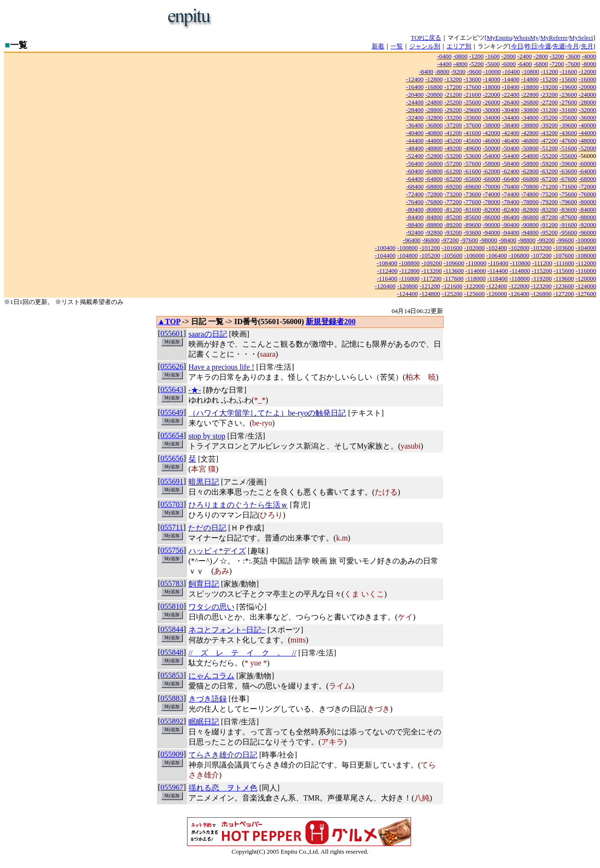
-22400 (511, 95)
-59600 (568, 163)
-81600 (472, 209)
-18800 (530, 87)
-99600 (565, 240)
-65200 (453, 179)
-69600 (472, 186)
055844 (172, 629)
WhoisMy (526, 38)
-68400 (415, 186)
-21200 (453, 95)
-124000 (586, 286)
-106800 (519, 255)
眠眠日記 (204, 722)
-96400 (412, 240)
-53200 (453, 156)
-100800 (407, 248)
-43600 (568, 133)
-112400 (387, 271)
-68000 (587, 179)
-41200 (453, 133)
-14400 (511, 79)
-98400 (507, 240)
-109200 (431, 263)
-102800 (519, 248)
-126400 (519, 294)
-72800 (434, 194)
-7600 (573, 64)
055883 (172, 698)
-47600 (568, 141)
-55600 (568, 156)
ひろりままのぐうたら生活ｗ (238, 505)
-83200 (549, 209)
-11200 (549, 72)
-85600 (472, 217)
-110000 (476, 263)
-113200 (431, 271)
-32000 (587, 110)
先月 (587, 46)
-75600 (568, 194)
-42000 (492, 133)
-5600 (492, 64)
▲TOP (169, 321)
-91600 (568, 225)
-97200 (450, 240)
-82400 (511, 209)
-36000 (587, 118)
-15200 (549, 79)
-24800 (434, 102)
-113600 (453, 271)
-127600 (586, 294)
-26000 (492, 102)
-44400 (415, 141)
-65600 (472, 179)
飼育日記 (204, 584)
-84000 (587, 209)
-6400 (524, 64)
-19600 (568, 87)
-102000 (474, 248)
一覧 (397, 46)
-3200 (556, 56)
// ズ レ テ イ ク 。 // (243, 653)
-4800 (460, 64)
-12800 (434, 79)
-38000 (492, 125)
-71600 (568, 186)
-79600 (568, 202)
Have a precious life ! (222, 367)
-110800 (520, 263)
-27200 (549, 102)
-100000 (586, 240)
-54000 (492, 156)
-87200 (549, 217)
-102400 (496, 248)
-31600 (568, 110)
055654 (172, 435)
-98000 (488, 240)
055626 (172, 366)
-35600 (568, 118)
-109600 (454, 263)
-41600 (472, 133)
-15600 (568, 79)
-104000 (586, 248)
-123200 (541, 286)
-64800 (434, 179)
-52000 (587, 148)
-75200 (549, 194)
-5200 (477, 64)
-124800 (430, 294)
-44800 (434, 141)
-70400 (511, 186)
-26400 (511, 102)
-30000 (492, 110)
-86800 (530, 217)
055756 (172, 550)
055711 (172, 527)
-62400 (511, 171)
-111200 (542, 263)
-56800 (434, 163)
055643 (172, 389)
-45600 (472, 141)
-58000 (492, 163)
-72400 (415, 194)
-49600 (472, 148)
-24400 (415, 102)
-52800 (434, 156)
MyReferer (554, 38)
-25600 (472, 102)
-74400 (511, 194)
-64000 (587, 171)
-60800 (434, 171)
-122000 (474, 286)
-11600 (568, 72)
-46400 (511, 141)
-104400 (385, 255)
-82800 (530, 209)
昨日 (531, 46)
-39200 (549, 125)
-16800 (434, 87)
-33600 (472, 118)
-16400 (415, 87)
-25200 (453, 102)
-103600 (563, 248)
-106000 (474, 255)
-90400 (511, 225)
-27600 (568, 102)
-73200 (453, 194)
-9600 (474, 72)
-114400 (498, 271)
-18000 (492, 87)
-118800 (519, 278)
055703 (172, 504)
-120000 (586, 278)
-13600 (472, 79)
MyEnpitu (499, 38)
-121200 (430, 286)
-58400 (511, 163)
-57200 (453, 163)
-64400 (415, 179)
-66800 (530, 179)
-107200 (541, 255)
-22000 (492, 95)
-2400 (524, 56)
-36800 (434, 125)
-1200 (477, 56)
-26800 (530, 102)
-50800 (530, 148)
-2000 (509, 56)
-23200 (549, 95)
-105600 (452, 255)
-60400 (415, 171)
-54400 (511, 156)
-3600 (573, 56)
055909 (172, 754)
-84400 (415, 217)
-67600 (568, 179)
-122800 (519, 286)
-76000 (587, 194)
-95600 (568, 232)
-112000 (586, 263)
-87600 (568, 217)
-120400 (385, 286)
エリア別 (459, 46)
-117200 (431, 278)
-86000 (492, 217)
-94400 (511, 232)
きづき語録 (208, 699)
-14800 (530, 79)
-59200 (549, 163)
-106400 (496, 255)
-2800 (541, 56)
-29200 (453, 110)
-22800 (530, 95)
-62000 (492, 171)
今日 (517, 46)
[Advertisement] (332, 18)
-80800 (434, 209)
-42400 (511, 133)
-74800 (530, 194)
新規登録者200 (331, 321)
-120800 (407, 286)
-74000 (492, 194)
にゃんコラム (211, 676)
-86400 (511, 217)
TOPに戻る (426, 38)
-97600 (469, 240)
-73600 (472, 194)
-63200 (549, 171)
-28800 (434, 110)
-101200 (430, 248)
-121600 (452, 286)
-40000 (587, 125)
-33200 (453, 118)
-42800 (530, 133)
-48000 (587, 141)
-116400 (387, 278)
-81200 (453, 209)
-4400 (444, 64)
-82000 (492, 209)
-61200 (453, 171)
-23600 (568, 95)
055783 (172, 583)
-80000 (587, 202)
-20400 (415, 95)
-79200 (549, 202)
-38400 (511, 125)
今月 (573, 46)
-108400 (387, 263)
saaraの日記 (208, 334)
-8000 (589, 64)
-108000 (586, 255)
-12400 (415, 79)
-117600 (453, 278)
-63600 (568, 171)
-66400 (511, 179)
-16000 (587, 79)
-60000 (587, 163)
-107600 (563, 255)
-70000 (492, 186)
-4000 (589, 56)
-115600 (564, 271)
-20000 (587, 87)
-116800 (409, 278)
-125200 (452, 294)
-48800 (434, 148)
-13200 (453, 79)
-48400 (415, 148)
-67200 (549, 179)
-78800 (530, 202)
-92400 (415, 232)
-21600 (472, 95)
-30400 (511, 110)
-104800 (407, 255)
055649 (172, 412)
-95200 (549, 232)
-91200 (549, 225)
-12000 (587, 72)
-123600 (563, 286)
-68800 (434, 186)
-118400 (497, 278)
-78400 (511, 202)
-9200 (458, 72)
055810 (172, 606)
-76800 (434, 202)
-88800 (434, 225)
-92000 (587, 225)
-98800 (527, 240)
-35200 (549, 118)
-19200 (549, 87)
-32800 (434, 118)
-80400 (415, 209)
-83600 (568, 209)
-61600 (472, 171)
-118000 (475, 278)
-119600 (564, 278)
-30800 (530, 110)
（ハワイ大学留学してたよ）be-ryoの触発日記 (267, 413)
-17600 (472, 87)
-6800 (541, 64)
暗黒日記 (204, 482)
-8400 (426, 72)
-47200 (549, 141)
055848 (172, 652)
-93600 (472, 232)
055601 (172, 333)
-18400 (511, 87)
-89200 (453, 225)
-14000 (492, 79)
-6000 (509, 64)
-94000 (492, 232)
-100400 (385, 248)
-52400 (415, 156)
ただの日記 (207, 528)
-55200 (549, 156)
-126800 (541, 294)
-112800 (409, 271)
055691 (172, 481)
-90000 (492, 225)
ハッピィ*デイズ (217, 551)
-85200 (453, 217)
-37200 (453, 125)
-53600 (472, 156)
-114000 (476, 271)
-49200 (453, 148)
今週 (545, 46)
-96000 (587, 232)
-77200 (453, 202)
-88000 (587, 217)
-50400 (511, 148)
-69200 (453, 186)
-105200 (430, 255)
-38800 (530, 125)
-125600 (474, 294)
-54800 (530, 156)
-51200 (549, 148)
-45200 (453, 141)
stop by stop (207, 436)
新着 (378, 46)
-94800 (530, 232)
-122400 (496, 286)
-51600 (568, 148)
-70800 (530, 186)
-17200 (453, 87)
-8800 (442, 72)
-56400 (415, 163)
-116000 (586, 271)
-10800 (530, 72)
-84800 (434, 217)
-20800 (434, 95)
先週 (559, 46)
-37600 (472, 125)
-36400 (415, 125)
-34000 (492, 118)
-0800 (460, 56)
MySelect (581, 38)
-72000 (587, 186)
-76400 (415, 202)
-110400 (498, 263)
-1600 (492, 56)
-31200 (549, 110)
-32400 (415, 118)
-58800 (530, 163)
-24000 (587, 95)
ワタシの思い (211, 607)
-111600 (564, 263)
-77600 (472, 202)
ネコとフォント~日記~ (227, 630)
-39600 (568, 125)
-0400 (444, 56)
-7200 (556, 64)
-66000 (492, 179)
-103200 (541, 248)
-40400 (415, 133)
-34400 (511, 118)
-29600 (472, 110)
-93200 (453, 232)
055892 (172, 721)
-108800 (409, 263)
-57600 (472, 163)
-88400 (415, 225)
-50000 (492, 148)
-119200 (541, 278)
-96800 (431, 240)
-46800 (530, 141)
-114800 (520, 271)
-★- (195, 390)
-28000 (587, 102)
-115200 (542, 271)
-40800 (434, 133)
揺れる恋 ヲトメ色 (223, 788)
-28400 (415, 110)
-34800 (530, 118)
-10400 (511, 72)
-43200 (549, 133)
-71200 (549, 186)
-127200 (563, 294)
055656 (172, 458)
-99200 (546, 240)
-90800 (530, 225)
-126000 (496, 294)
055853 (172, 675)
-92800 (434, 232)
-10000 (492, 72)
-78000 (492, 202)
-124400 (407, 294)
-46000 (492, 141)
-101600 (452, 248)
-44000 (587, 133)
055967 (172, 787)
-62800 (530, 171)
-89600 (472, 225)
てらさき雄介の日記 (223, 755)
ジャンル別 (425, 46)
